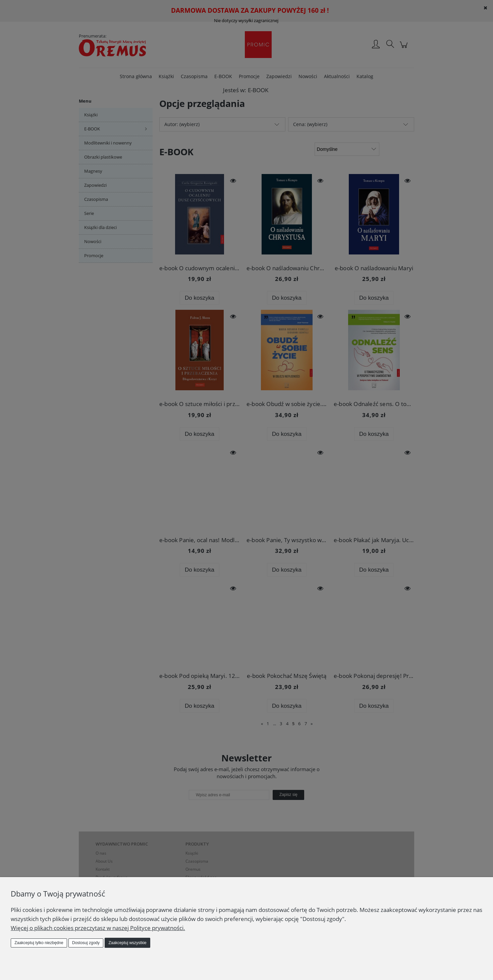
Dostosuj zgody (86, 943)
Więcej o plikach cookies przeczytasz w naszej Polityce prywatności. (98, 928)
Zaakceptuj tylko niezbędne (39, 943)
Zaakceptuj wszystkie (127, 943)
